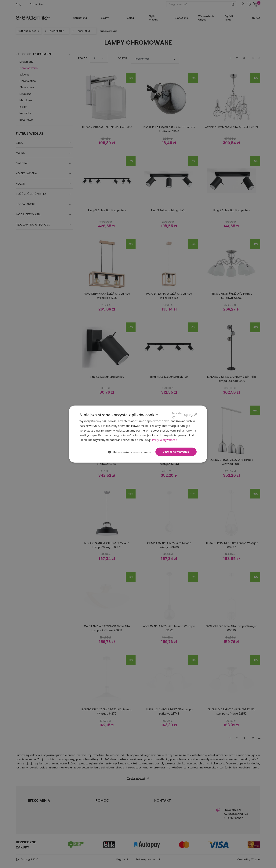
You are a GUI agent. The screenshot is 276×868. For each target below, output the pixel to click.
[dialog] (138, 434)
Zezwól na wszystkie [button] (176, 452)
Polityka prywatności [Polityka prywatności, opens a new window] (166, 440)
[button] (131, 452)
